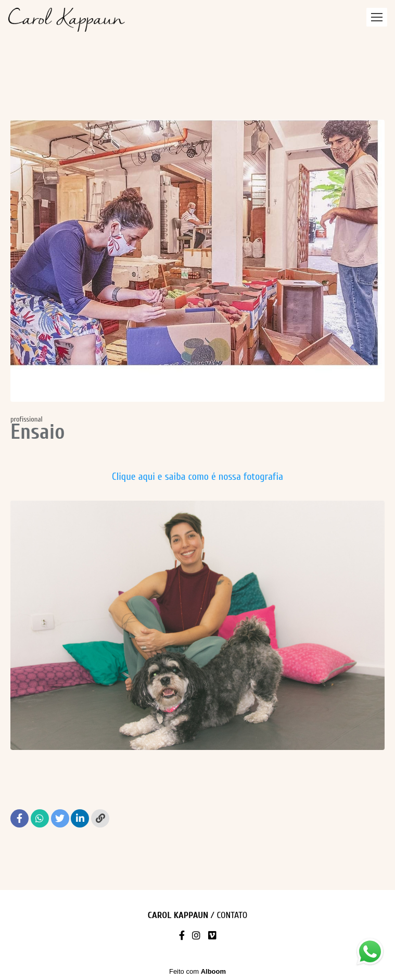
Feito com (197, 971)
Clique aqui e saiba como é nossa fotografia (197, 476)
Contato (232, 915)
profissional (27, 419)
